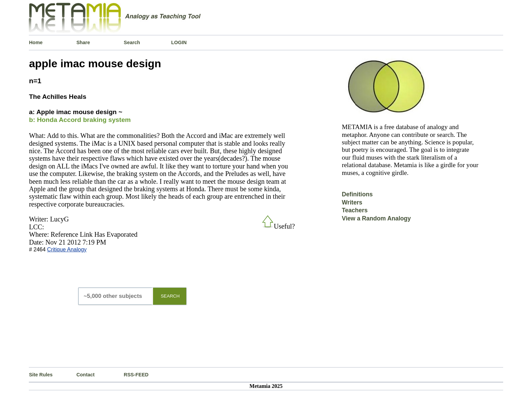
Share (83, 42)
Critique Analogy (67, 249)
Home (36, 42)
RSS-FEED (136, 375)
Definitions (357, 194)
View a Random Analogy (376, 218)
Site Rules (41, 375)
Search (132, 42)
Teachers (355, 210)
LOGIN (179, 42)
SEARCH (170, 296)
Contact (85, 375)
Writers (352, 202)
